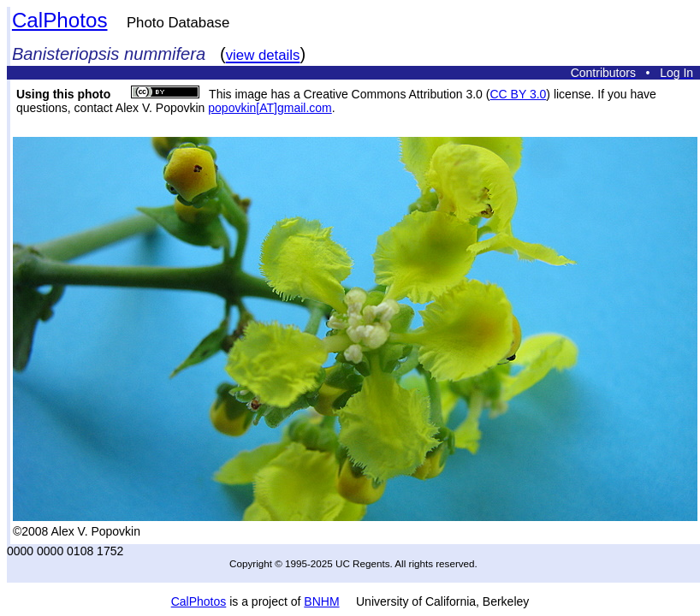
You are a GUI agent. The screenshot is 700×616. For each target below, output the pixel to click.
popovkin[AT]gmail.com (270, 108)
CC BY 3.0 (518, 94)
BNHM (321, 601)
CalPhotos (60, 20)
